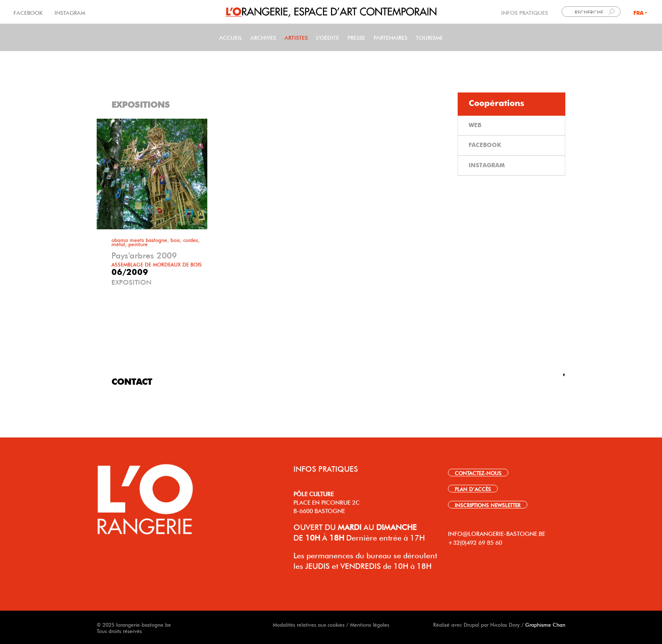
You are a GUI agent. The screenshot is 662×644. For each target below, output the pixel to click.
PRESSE (356, 37)
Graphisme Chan (545, 624)
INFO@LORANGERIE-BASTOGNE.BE (496, 533)
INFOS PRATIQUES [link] (525, 12)
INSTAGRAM (69, 12)
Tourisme (429, 37)
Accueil (231, 37)
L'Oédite (328, 37)
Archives (263, 37)
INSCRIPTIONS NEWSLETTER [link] (488, 505)
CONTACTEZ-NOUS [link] (478, 473)
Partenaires (391, 37)
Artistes (296, 37)
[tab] (511, 104)
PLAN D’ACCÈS (473, 489)
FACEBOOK (29, 12)
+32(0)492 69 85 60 (475, 542)
